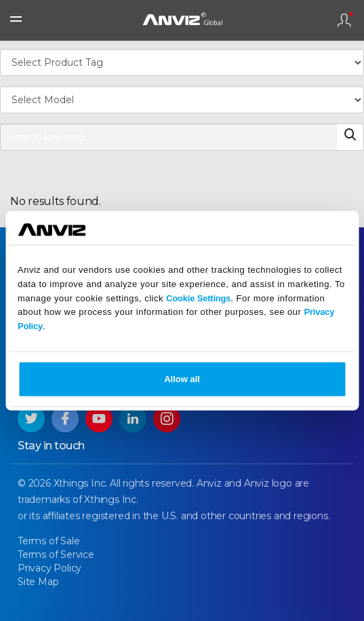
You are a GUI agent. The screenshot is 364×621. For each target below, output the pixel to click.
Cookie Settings (198, 298)
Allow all (182, 379)
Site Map (38, 582)
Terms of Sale (48, 541)
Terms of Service (56, 554)
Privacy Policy (49, 568)
